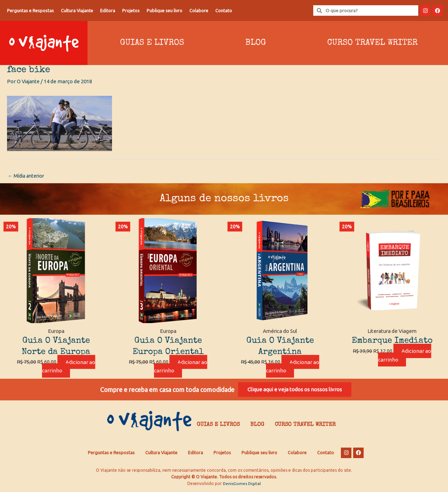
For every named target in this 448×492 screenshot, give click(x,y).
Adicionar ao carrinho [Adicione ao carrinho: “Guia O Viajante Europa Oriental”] (181, 367)
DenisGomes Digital (242, 485)
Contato (224, 10)
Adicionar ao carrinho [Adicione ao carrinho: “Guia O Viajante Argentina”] (293, 367)
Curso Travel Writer (305, 426)
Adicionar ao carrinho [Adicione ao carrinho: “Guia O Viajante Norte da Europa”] (69, 367)
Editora (108, 10)
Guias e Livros (152, 43)
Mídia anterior (28, 176)
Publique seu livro (164, 10)
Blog (256, 43)
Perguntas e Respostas (30, 10)
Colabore (199, 10)
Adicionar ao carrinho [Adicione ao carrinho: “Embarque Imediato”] (405, 356)
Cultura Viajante (77, 10)
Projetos (131, 10)
